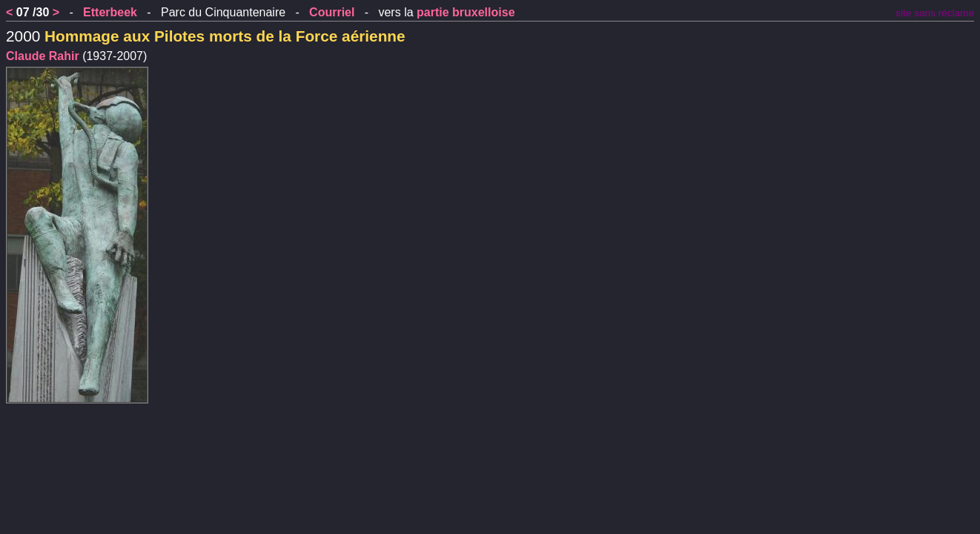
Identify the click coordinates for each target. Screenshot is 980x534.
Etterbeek (110, 12)
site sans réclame (935, 13)
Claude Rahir (43, 56)
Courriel (332, 12)
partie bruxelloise (466, 12)
